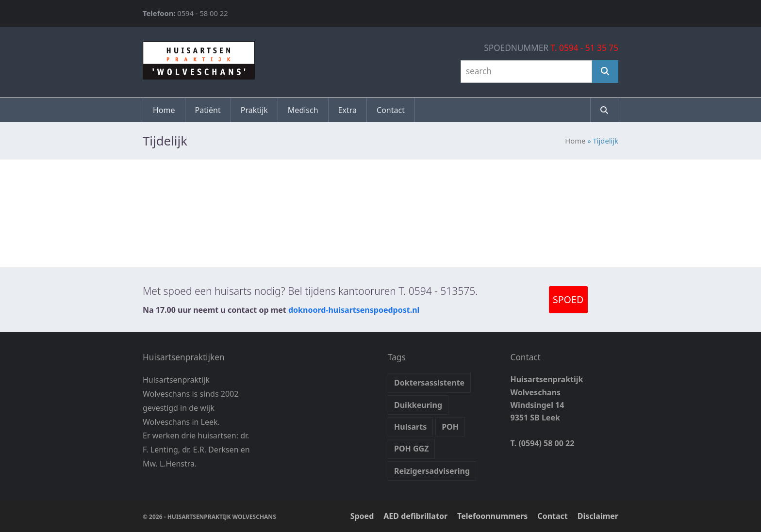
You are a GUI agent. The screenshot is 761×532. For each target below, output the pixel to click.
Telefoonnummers (492, 516)
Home (575, 141)
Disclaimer (598, 516)
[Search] (605, 72)
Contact (552, 516)
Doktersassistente (429, 383)
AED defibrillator (415, 516)
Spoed (362, 516)
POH (450, 427)
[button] (604, 110)
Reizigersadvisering (432, 471)
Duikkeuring (418, 405)
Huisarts (410, 427)
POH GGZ (411, 449)
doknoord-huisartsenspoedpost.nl (354, 310)
